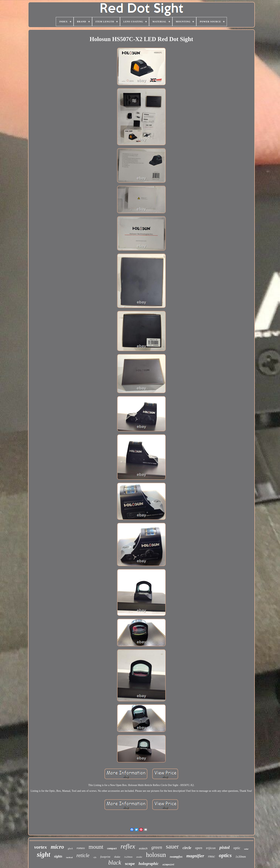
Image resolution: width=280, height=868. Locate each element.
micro (57, 847)
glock (70, 849)
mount (96, 847)
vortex (41, 847)
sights (58, 856)
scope (130, 864)
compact (112, 848)
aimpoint (168, 865)
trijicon (211, 848)
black (115, 863)
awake (139, 857)
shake (117, 857)
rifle (95, 857)
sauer (172, 846)
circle (187, 848)
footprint (105, 857)
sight (44, 855)
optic (237, 848)
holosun (156, 855)
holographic (149, 864)
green (157, 847)
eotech (143, 848)
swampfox (176, 857)
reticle (83, 855)
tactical (69, 857)
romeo (81, 848)
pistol (224, 847)
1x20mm (128, 857)
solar (246, 849)
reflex (128, 846)
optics (225, 855)
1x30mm (241, 857)
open (199, 848)
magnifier (195, 856)
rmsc (211, 856)
